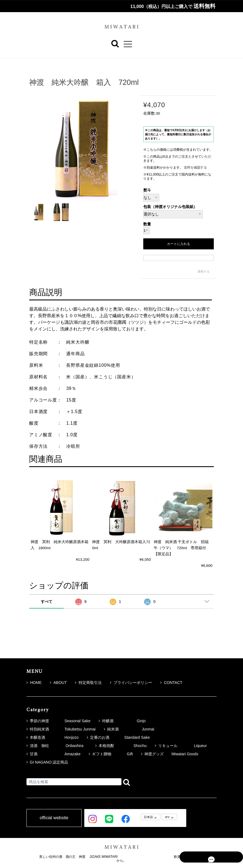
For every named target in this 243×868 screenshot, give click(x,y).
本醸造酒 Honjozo (54, 737)
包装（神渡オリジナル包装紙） (170, 207)
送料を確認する (195, 168)
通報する (204, 272)
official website (54, 818)
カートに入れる (179, 244)
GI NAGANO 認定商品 (49, 762)
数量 (147, 224)
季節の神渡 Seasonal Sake (60, 721)
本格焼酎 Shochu (122, 746)
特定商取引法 (88, 683)
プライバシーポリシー (131, 683)
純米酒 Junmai (131, 729)
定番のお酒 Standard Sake (120, 737)
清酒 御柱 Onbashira (58, 746)
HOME (34, 683)
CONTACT (171, 683)
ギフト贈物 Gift (112, 754)
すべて (47, 602)
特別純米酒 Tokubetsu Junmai (63, 729)
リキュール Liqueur (183, 746)
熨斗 (147, 190)
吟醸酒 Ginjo (124, 721)
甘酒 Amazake (55, 754)
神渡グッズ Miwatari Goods (171, 754)
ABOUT (58, 683)
